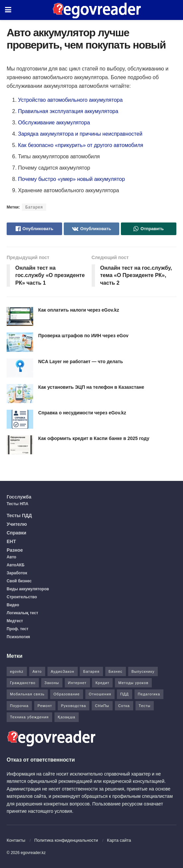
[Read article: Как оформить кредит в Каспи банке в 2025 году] (20, 445)
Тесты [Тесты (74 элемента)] (145, 706)
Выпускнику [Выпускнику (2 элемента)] (143, 671)
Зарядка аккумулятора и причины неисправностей (80, 134)
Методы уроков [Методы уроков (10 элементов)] (133, 683)
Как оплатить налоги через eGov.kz (79, 310)
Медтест (15, 621)
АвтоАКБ (16, 565)
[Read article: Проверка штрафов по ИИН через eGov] (20, 342)
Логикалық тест (22, 613)
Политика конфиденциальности (66, 840)
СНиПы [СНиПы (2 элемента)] (102, 706)
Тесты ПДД (19, 515)
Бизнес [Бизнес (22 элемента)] (116, 671)
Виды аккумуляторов (28, 589)
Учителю (17, 524)
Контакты (16, 840)
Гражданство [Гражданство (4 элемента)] (23, 683)
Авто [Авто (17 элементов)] (37, 671)
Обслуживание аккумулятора (54, 123)
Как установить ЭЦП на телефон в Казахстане (91, 387)
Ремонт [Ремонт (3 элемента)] (45, 706)
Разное (15, 550)
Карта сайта (119, 840)
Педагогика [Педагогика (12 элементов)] (149, 694)
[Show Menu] (8, 10)
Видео (13, 605)
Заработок (17, 573)
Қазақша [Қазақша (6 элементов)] (67, 717)
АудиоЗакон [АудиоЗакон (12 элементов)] (63, 671)
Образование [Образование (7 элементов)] (67, 694)
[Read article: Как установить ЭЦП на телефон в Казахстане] (20, 394)
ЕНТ (11, 541)
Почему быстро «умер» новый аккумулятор (71, 179)
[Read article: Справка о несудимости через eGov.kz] (20, 419)
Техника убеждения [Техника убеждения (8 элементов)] (29, 717)
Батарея (34, 207)
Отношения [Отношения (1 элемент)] (100, 694)
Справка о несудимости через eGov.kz (82, 413)
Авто (11, 557)
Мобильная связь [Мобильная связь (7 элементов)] (27, 694)
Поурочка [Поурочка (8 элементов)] (19, 706)
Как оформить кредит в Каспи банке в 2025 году (94, 438)
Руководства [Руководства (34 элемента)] (74, 706)
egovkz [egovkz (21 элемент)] (17, 671)
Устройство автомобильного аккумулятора (71, 100)
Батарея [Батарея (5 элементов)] (91, 671)
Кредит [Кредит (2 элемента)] (102, 683)
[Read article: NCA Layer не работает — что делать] (20, 368)
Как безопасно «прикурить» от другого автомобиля (81, 145)
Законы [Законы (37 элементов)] (52, 683)
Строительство (22, 597)
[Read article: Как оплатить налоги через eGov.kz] (20, 316)
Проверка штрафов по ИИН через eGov (83, 336)
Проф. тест (17, 629)
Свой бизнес (19, 581)
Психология (18, 637)
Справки (16, 533)
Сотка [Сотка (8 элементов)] (124, 706)
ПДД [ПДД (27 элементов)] (125, 694)
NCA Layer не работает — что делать (81, 362)
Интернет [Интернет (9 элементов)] (77, 683)
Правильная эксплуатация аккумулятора (68, 111)
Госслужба (19, 497)
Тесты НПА (17, 504)
